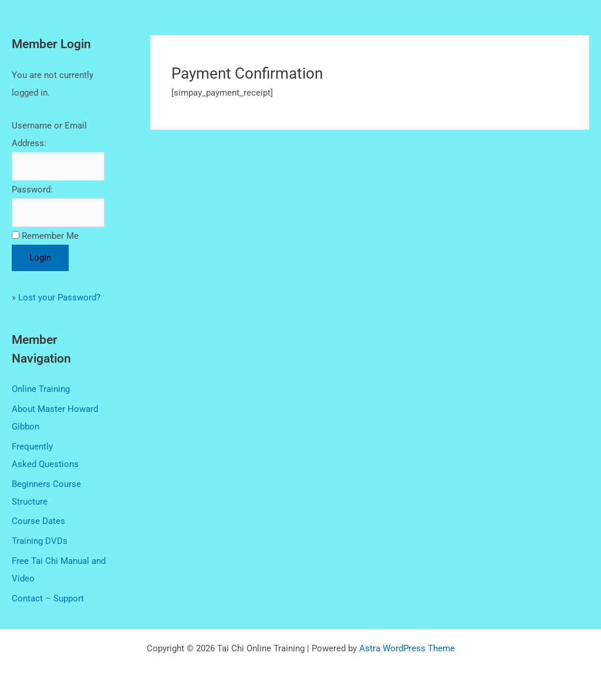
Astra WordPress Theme (407, 648)
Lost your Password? (59, 297)
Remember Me (50, 236)
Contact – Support (48, 598)
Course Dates (38, 521)
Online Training (41, 389)
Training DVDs (40, 541)
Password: (32, 190)
